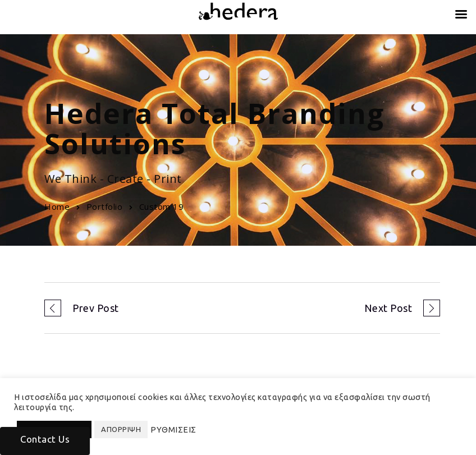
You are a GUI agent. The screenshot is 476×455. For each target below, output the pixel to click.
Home (57, 206)
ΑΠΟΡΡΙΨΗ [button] (121, 429)
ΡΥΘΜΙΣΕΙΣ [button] (173, 429)
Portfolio (105, 206)
